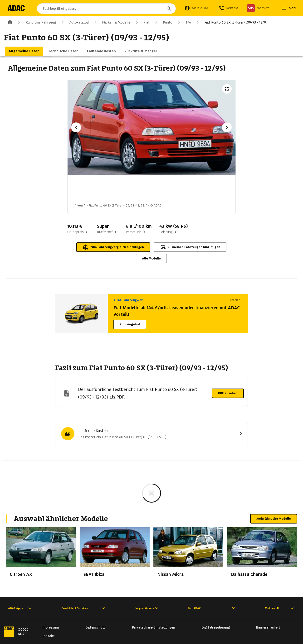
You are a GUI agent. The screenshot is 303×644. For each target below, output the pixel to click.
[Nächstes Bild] (227, 127)
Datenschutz (95, 627)
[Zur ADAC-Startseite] (17, 8)
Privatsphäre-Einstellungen (154, 627)
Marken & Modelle (111, 22)
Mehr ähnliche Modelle (274, 519)
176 (184, 22)
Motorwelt (280, 608)
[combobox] (107, 9)
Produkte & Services (84, 608)
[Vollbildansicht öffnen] (227, 89)
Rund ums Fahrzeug (36, 22)
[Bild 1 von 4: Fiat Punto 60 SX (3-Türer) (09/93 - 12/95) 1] (88, 190)
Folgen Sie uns (147, 608)
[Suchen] (169, 9)
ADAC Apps (20, 608)
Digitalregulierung (216, 627)
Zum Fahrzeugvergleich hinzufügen (113, 247)
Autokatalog (74, 22)
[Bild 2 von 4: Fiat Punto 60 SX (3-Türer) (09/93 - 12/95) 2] (126, 190)
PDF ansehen (228, 393)
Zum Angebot (130, 324)
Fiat (142, 22)
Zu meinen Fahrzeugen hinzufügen (190, 247)
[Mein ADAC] (197, 8)
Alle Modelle (151, 258)
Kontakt (48, 636)
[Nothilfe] (258, 8)
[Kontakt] (229, 8)
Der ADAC (212, 608)
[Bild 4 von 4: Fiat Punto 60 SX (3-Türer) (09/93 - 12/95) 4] (201, 190)
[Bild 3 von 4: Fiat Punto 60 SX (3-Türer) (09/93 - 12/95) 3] (163, 190)
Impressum (50, 627)
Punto (163, 22)
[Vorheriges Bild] (76, 127)
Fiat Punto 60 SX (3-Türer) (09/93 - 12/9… (232, 22)
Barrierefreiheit (268, 627)
